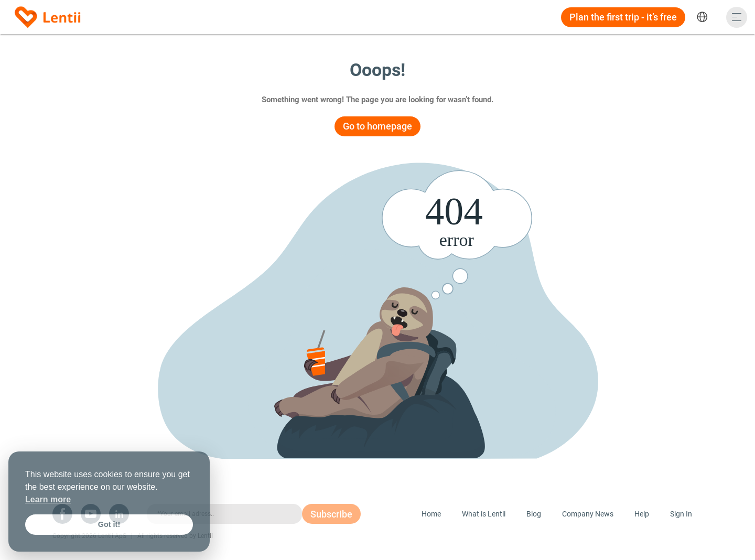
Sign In (681, 514)
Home (431, 514)
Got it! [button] (109, 524)
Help (642, 514)
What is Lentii (484, 514)
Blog (534, 514)
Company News (588, 514)
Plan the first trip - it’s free (623, 17)
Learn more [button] (48, 499)
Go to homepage (377, 126)
